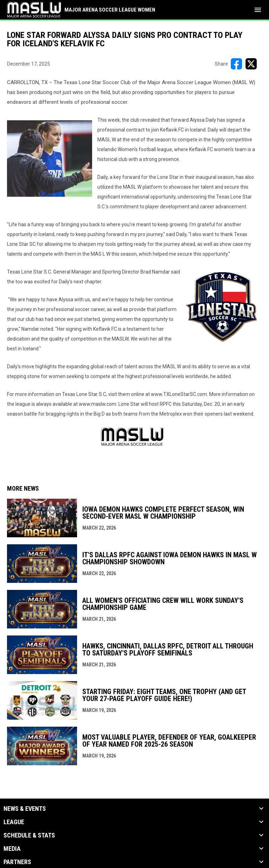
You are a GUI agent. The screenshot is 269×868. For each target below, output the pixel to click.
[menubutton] (258, 10)
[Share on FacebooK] (236, 64)
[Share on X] (251, 64)
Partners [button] (17, 862)
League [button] (14, 822)
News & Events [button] (25, 809)
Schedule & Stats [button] (29, 835)
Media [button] (12, 849)
